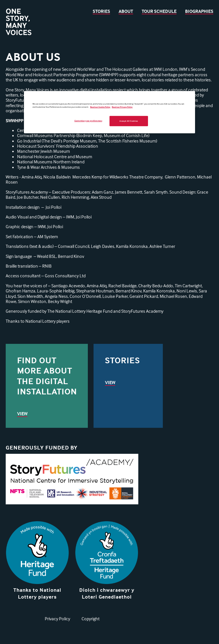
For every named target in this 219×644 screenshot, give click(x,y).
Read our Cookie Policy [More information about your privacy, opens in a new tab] (100, 107)
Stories (101, 11)
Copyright (91, 619)
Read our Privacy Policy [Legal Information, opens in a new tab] (122, 107)
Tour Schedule (159, 11)
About (126, 11)
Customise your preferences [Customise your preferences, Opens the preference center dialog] (88, 120)
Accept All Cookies (129, 121)
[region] (109, 112)
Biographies (199, 11)
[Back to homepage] (19, 22)
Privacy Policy (57, 619)
